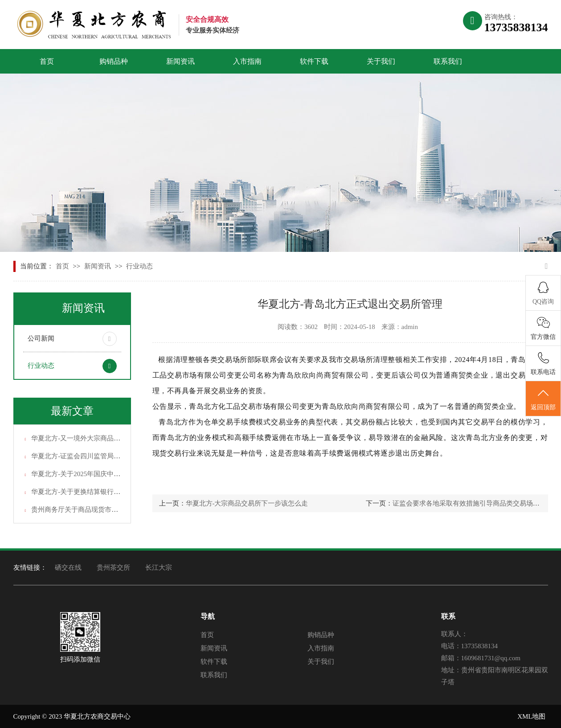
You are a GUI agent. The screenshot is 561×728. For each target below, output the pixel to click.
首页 (47, 61)
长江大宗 (159, 568)
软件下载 (314, 61)
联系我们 (448, 61)
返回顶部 (543, 399)
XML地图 (531, 716)
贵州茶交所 (113, 568)
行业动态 (139, 266)
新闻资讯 (180, 61)
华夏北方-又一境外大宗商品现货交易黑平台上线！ (106, 438)
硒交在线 (68, 568)
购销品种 (114, 61)
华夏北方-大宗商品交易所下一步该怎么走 (247, 503)
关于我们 (381, 61)
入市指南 (247, 61)
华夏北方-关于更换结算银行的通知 (82, 492)
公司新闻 (41, 338)
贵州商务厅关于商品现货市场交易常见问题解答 (101, 510)
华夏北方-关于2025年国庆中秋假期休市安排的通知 (106, 474)
